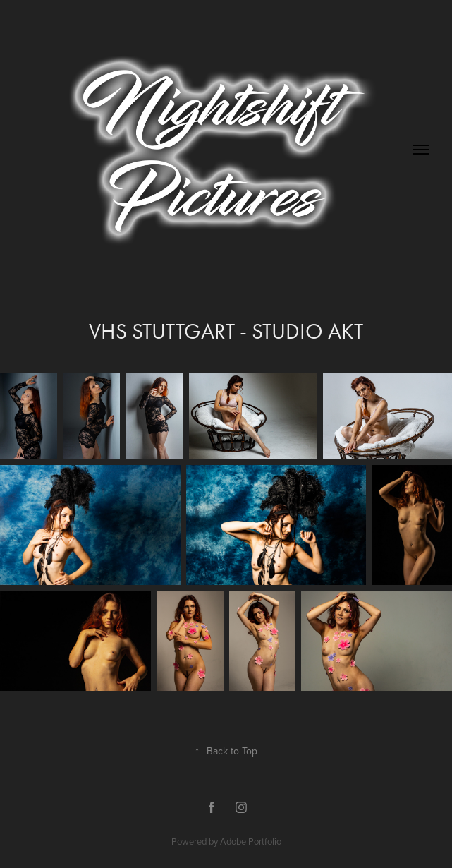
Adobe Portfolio (251, 841)
